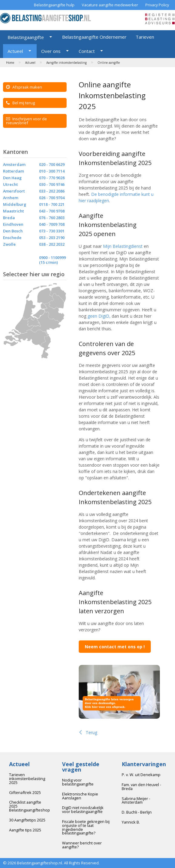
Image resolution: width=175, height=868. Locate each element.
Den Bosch (13, 231)
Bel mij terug (20, 103)
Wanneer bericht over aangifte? (82, 845)
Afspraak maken (24, 87)
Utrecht (10, 184)
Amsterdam (14, 164)
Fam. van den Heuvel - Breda (141, 787)
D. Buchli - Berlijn (137, 812)
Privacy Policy (157, 5)
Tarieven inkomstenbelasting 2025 (27, 779)
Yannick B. (131, 822)
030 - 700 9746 (52, 184)
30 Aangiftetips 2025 (27, 820)
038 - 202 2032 (52, 244)
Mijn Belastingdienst (123, 246)
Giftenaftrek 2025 (25, 792)
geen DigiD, (99, 316)
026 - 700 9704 (52, 198)
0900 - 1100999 (52, 257)
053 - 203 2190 (52, 238)
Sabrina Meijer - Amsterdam (136, 800)
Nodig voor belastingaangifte (78, 782)
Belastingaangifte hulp (54, 5)
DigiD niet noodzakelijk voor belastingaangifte (83, 810)
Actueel (15, 51)
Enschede (12, 238)
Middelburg (15, 204)
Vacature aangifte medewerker (110, 5)
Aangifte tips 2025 (25, 830)
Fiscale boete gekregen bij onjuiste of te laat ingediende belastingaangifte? (86, 827)
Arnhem (11, 198)
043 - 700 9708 (52, 211)
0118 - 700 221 (52, 204)
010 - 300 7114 (52, 171)
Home (10, 63)
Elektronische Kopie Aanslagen (80, 796)
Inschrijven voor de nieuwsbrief (26, 121)
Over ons (51, 51)
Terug (88, 732)
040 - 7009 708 (52, 224)
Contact (87, 51)
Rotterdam (13, 171)
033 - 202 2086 (52, 191)
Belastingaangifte (26, 37)
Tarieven (145, 37)
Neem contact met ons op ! (115, 647)
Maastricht (13, 211)
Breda (9, 218)
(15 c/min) (48, 262)
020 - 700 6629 (52, 164)
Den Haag (12, 178)
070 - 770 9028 (52, 178)
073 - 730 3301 (52, 231)
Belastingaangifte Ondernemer (94, 37)
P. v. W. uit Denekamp (141, 775)
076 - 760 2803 (52, 218)
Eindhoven (13, 224)
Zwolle (9, 244)
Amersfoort (14, 191)
